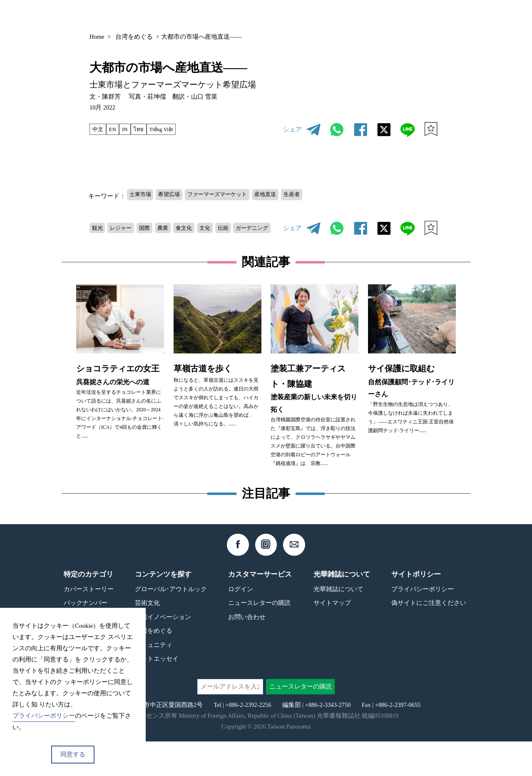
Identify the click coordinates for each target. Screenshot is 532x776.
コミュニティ (154, 679)
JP (416, 16)
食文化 (197, 226)
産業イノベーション (163, 651)
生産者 (316, 195)
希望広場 (176, 195)
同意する (73, 754)
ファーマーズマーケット (230, 195)
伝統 (242, 226)
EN (116, 129)
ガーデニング (111, 240)
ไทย (144, 129)
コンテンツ (375, 15)
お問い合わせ (247, 651)
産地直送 (286, 195)
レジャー (126, 226)
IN (129, 129)
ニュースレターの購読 (259, 637)
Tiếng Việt (169, 129)
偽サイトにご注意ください (429, 637)
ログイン (241, 623)
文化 (221, 226)
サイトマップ (332, 637)
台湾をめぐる (134, 37)
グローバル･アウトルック (171, 623)
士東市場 (142, 195)
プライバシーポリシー (423, 623)
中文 (99, 129)
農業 (173, 226)
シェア (292, 129)
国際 (152, 226)
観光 (99, 226)
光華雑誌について (338, 623)
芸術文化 (147, 637)
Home (97, 37)
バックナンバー (323, 15)
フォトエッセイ (157, 693)
